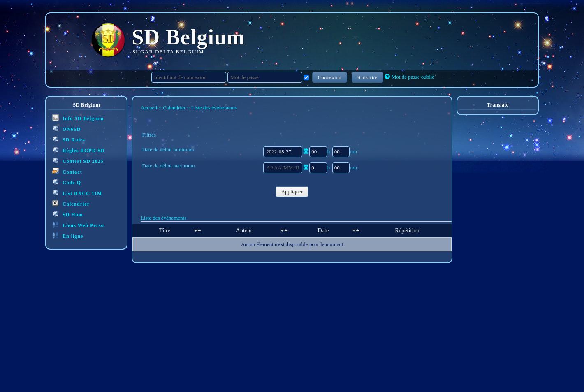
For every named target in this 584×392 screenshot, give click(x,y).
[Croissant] (196, 230)
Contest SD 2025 (78, 161)
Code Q (67, 182)
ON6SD (66, 129)
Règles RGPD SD (79, 150)
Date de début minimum (168, 150)
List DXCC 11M (77, 193)
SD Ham (68, 214)
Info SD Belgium (78, 118)
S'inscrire (367, 77)
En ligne (68, 235)
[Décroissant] (199, 230)
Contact (67, 171)
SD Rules (69, 139)
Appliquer (292, 191)
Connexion (330, 77)
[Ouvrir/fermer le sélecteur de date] (306, 151)
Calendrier (71, 203)
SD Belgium (189, 37)
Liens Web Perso (78, 225)
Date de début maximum (169, 166)
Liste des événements (163, 218)
